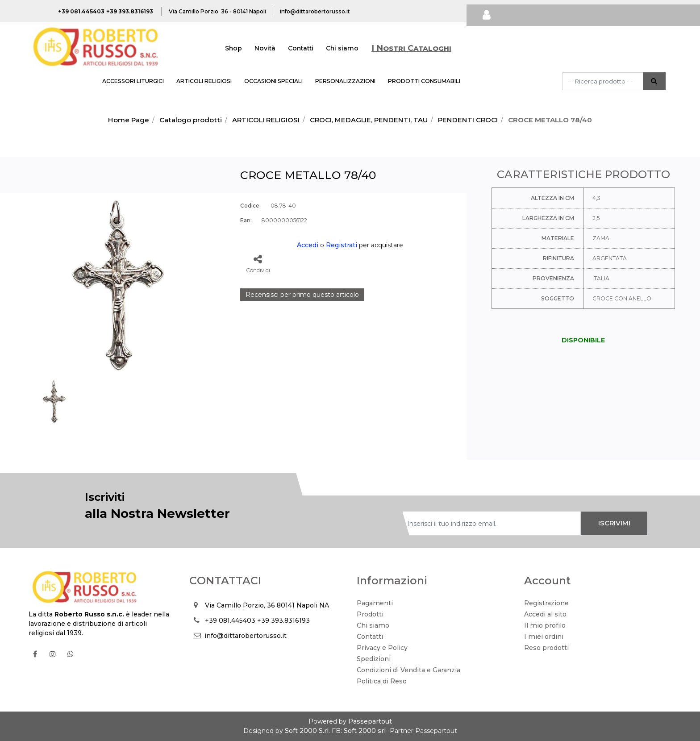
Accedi (308, 245)
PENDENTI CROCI (468, 120)
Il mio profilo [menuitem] (545, 625)
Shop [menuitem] (233, 48)
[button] (654, 81)
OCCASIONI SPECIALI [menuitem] (273, 81)
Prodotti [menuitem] (370, 614)
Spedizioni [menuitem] (374, 659)
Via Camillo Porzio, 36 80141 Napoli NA (267, 605)
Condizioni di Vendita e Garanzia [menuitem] (408, 670)
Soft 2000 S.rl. (307, 731)
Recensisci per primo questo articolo (302, 295)
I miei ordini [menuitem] (544, 637)
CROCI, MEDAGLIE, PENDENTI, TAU (369, 120)
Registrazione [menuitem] (546, 603)
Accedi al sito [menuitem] (545, 614)
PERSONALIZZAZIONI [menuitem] (345, 81)
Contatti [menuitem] (301, 48)
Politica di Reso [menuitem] (382, 681)
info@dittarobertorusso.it (246, 636)
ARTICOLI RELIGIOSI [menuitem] (204, 81)
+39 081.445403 (230, 620)
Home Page (129, 120)
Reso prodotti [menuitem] (546, 648)
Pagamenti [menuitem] (375, 603)
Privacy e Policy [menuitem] (382, 648)
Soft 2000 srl (365, 731)
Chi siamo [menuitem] (342, 48)
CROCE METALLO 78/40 (550, 120)
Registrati (342, 245)
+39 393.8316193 (283, 620)
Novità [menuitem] (265, 48)
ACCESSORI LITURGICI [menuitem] (133, 81)
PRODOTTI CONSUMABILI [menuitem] (424, 81)
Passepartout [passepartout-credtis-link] (370, 721)
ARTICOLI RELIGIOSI (266, 120)
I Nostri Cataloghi (411, 48)
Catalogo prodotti (191, 120)
